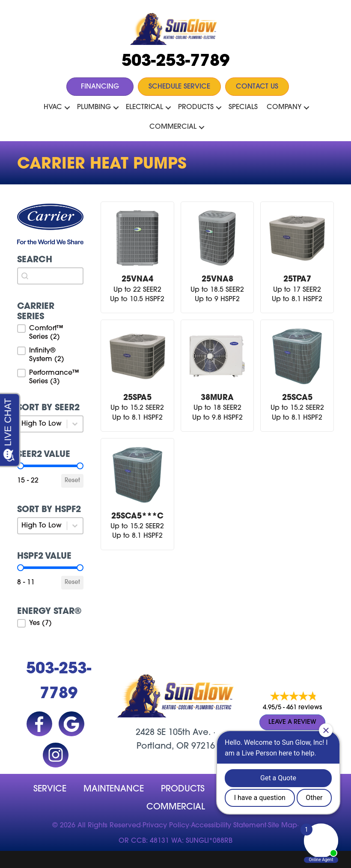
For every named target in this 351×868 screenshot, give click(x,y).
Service (50, 789)
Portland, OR (163, 747)
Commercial (173, 127)
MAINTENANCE (114, 789)
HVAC (53, 107)
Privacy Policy (166, 826)
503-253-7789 (175, 62)
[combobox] (50, 276)
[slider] (80, 466)
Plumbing (94, 107)
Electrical (144, 107)
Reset (72, 481)
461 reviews (304, 708)
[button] (67, 108)
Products (196, 107)
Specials (243, 107)
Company (284, 107)
